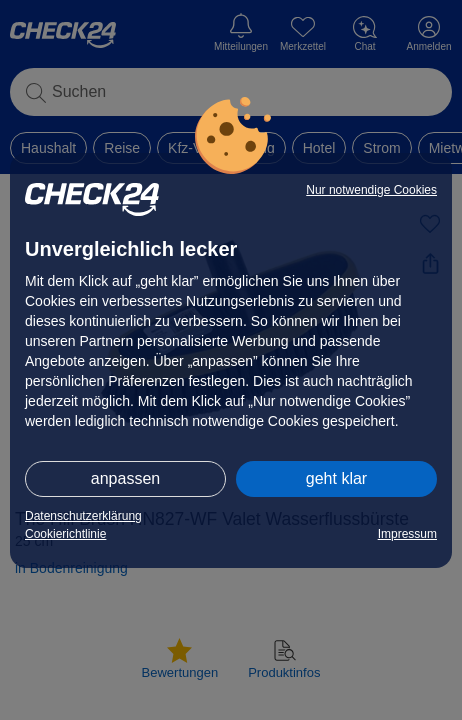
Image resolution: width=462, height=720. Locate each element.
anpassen (125, 478)
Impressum (407, 534)
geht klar (336, 478)
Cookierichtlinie (65, 534)
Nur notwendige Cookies (371, 190)
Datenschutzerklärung (83, 516)
